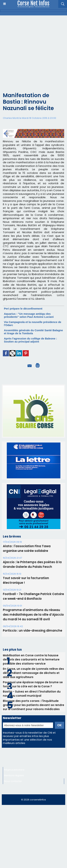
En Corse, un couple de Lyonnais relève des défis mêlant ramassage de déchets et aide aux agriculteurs (33, 673)
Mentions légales (14, 775)
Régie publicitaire (14, 770)
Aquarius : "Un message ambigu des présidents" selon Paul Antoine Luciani (29, 315)
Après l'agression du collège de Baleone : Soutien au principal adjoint (30, 340)
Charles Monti (11, 118)
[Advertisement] (31, 57)
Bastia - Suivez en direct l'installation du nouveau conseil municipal (32, 694)
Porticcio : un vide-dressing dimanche (33, 631)
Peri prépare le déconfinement (23, 309)
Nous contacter (13, 781)
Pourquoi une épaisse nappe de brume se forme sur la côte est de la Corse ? (33, 684)
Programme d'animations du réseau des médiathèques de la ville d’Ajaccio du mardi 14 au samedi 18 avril (33, 615)
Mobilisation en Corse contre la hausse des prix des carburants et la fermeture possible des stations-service (31, 659)
